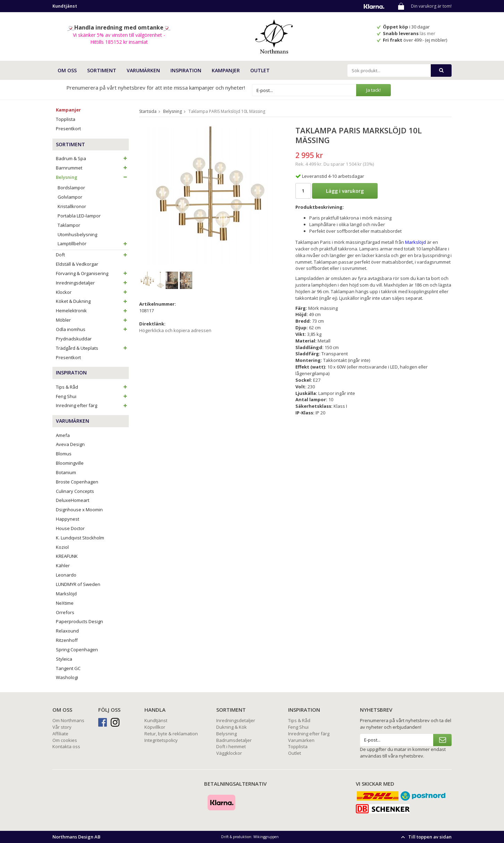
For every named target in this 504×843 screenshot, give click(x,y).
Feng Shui (92, 396)
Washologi (67, 677)
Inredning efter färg (92, 405)
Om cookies (65, 740)
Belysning (92, 177)
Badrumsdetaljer (234, 740)
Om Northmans (68, 720)
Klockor (92, 292)
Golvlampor (70, 197)
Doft (92, 255)
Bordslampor (71, 188)
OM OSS (67, 70)
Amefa (63, 435)
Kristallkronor (72, 206)
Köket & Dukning (92, 301)
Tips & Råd (92, 387)
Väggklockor (229, 753)
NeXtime (65, 603)
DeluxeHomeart (73, 500)
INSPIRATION (186, 70)
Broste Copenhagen (77, 482)
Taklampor (69, 225)
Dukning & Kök (232, 727)
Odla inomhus (92, 329)
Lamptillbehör (93, 243)
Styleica (64, 659)
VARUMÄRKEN (143, 70)
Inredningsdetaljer (92, 283)
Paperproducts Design (79, 621)
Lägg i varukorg (345, 191)
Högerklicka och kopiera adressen (175, 330)
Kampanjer (226, 70)
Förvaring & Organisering (92, 273)
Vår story (62, 727)
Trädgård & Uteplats (92, 348)
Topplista (66, 119)
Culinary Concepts (75, 491)
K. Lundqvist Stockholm (80, 538)
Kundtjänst (156, 720)
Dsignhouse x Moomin (79, 510)
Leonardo (66, 575)
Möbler (92, 320)
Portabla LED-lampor (79, 216)
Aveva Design (70, 444)
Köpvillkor (155, 727)
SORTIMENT (102, 70)
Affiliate (60, 734)
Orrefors (65, 612)
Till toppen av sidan (425, 837)
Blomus (64, 454)
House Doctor (70, 528)
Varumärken (301, 740)
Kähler (63, 565)
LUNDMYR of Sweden (78, 584)
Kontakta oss (66, 746)
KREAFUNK (67, 556)
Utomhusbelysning (77, 234)
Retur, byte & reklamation (171, 734)
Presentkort (68, 129)
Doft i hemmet (231, 746)
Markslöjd (66, 594)
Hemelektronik (92, 311)
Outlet (260, 70)
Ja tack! (373, 90)
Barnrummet (92, 168)
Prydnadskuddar (74, 339)
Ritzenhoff (67, 640)
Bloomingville (70, 463)
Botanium (66, 472)
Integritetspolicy (161, 740)
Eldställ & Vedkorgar (77, 264)
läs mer (428, 33)
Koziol (62, 547)
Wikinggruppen (266, 837)
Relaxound (67, 631)
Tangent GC (68, 668)
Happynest (68, 519)
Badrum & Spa (92, 158)
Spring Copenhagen (77, 650)
